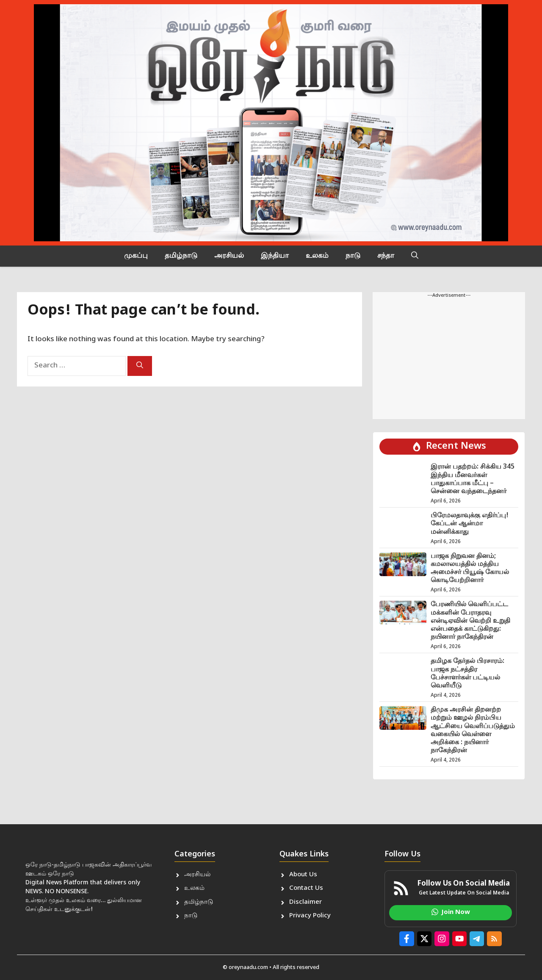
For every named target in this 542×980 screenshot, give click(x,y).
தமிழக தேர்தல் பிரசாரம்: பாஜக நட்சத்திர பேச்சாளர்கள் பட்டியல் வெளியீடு (467, 674)
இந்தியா (275, 256)
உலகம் (317, 256)
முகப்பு (136, 256)
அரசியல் (229, 256)
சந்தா (386, 256)
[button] (415, 256)
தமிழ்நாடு (181, 256)
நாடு (353, 256)
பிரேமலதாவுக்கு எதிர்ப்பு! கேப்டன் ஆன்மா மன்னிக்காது (470, 524)
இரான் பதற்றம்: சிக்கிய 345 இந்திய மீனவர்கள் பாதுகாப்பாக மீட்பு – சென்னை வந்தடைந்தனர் (473, 479)
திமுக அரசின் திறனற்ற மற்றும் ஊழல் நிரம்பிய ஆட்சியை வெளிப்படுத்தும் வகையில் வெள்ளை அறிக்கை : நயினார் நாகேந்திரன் (473, 730)
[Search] (140, 366)
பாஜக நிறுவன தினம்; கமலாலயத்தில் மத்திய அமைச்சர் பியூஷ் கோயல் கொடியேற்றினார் (470, 569)
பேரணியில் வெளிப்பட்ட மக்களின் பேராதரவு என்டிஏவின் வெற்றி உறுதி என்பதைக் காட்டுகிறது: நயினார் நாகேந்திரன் (470, 621)
